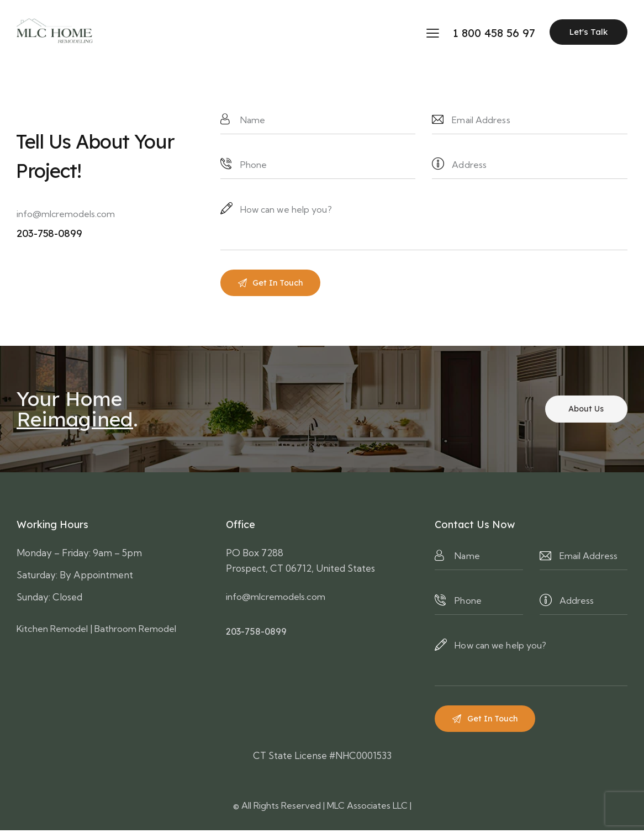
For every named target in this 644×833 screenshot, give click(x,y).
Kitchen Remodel (54, 630)
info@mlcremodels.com (66, 214)
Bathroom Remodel (142, 630)
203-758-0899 (257, 633)
